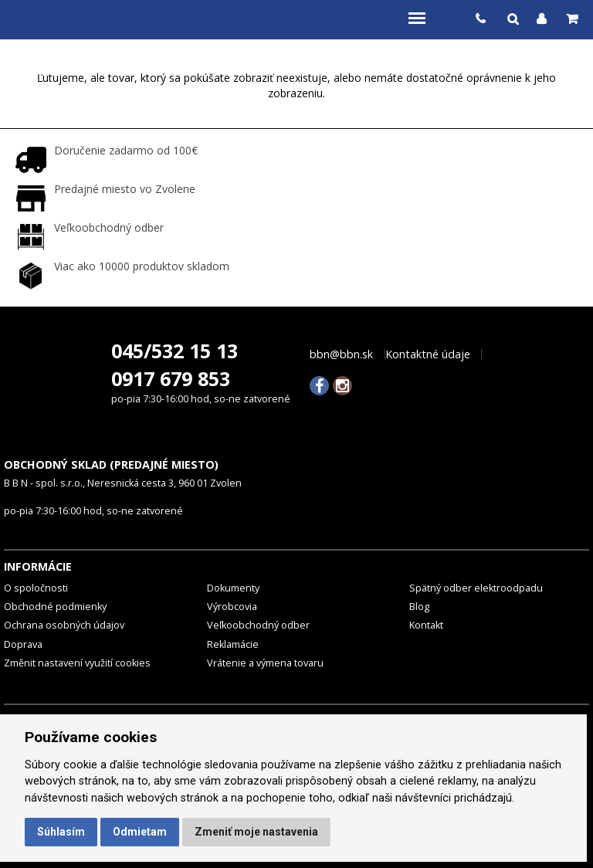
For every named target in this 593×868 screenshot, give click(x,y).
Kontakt (426, 625)
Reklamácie (233, 644)
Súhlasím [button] (61, 832)
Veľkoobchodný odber (258, 625)
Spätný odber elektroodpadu (476, 588)
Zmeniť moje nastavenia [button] (256, 832)
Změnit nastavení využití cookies (77, 663)
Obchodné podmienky (55, 607)
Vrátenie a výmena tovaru (265, 663)
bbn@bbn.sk (341, 354)
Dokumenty (233, 588)
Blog (419, 607)
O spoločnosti (36, 588)
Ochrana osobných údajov (64, 625)
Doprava (23, 644)
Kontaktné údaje (428, 354)
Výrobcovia (232, 607)
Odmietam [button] (140, 832)
